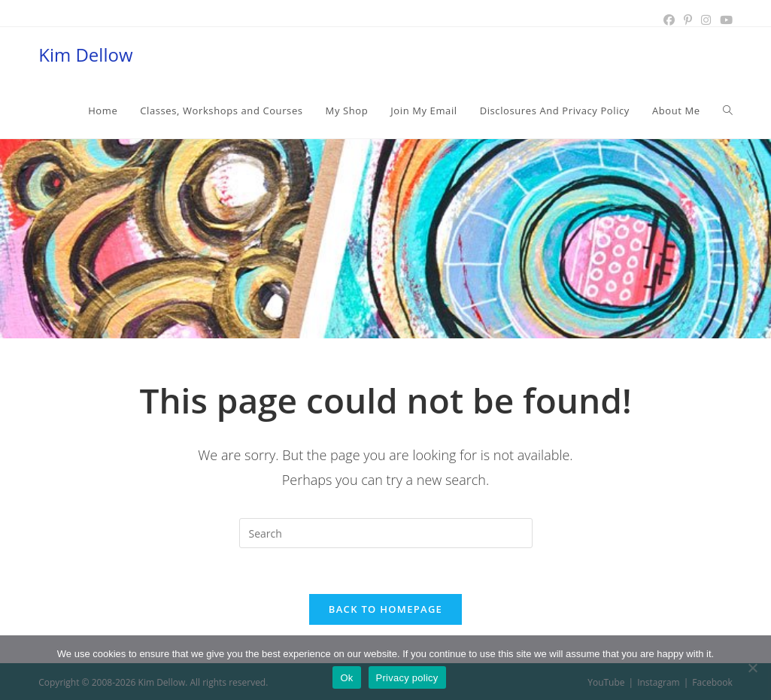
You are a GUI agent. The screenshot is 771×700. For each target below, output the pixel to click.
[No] (752, 668)
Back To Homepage (385, 609)
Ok (346, 678)
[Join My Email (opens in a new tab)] (423, 111)
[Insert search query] (386, 533)
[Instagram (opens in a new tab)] (706, 20)
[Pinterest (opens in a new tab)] (688, 20)
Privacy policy (407, 678)
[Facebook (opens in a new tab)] (669, 20)
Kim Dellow (85, 55)
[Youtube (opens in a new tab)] (724, 20)
